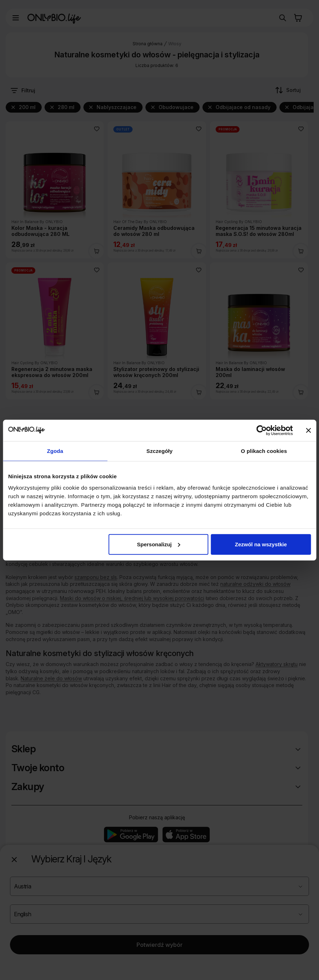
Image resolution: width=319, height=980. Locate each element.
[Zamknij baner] (308, 430)
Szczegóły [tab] (159, 451)
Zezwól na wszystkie (261, 544)
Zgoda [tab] (55, 451)
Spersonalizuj (159, 544)
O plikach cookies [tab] (264, 451)
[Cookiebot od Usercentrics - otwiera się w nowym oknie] (261, 430)
